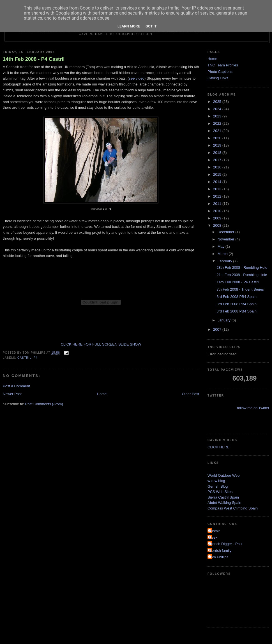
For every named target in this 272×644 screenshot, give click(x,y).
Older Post (191, 394)
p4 (36, 358)
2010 (218, 211)
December (227, 232)
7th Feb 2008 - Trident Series (240, 289)
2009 (218, 218)
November (227, 239)
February (225, 261)
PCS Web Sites (220, 492)
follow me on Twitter (253, 408)
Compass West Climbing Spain (233, 508)
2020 (218, 138)
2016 (218, 167)
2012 (218, 196)
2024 (218, 109)
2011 (218, 204)
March (223, 254)
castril (24, 358)
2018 (218, 153)
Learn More (129, 26)
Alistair (214, 531)
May (222, 246)
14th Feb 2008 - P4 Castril (34, 59)
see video (137, 78)
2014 (218, 182)
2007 (218, 329)
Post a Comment (16, 386)
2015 (218, 174)
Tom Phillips (219, 557)
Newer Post (12, 394)
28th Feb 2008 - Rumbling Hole (242, 267)
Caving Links (218, 78)
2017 (218, 160)
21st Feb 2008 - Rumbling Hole (242, 275)
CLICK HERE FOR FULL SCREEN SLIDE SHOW (101, 344)
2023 (218, 116)
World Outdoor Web (223, 475)
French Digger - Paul (226, 544)
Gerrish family (220, 551)
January (225, 320)
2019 (218, 145)
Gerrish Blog (218, 486)
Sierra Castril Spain (223, 497)
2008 (218, 225)
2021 (218, 131)
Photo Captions (220, 72)
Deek (213, 537)
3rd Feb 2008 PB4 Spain (236, 297)
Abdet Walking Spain (224, 503)
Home (102, 394)
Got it (151, 26)
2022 (218, 123)
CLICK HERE (218, 447)
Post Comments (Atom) (44, 404)
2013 (218, 189)
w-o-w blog (216, 481)
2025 (218, 102)
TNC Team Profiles (223, 65)
